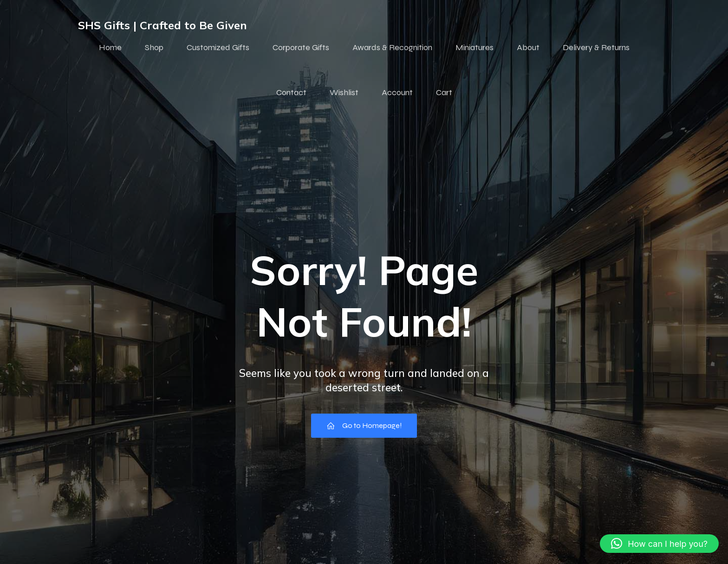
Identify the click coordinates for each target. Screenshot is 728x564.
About (528, 48)
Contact (291, 93)
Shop (154, 48)
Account (397, 93)
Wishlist (344, 93)
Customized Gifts (218, 48)
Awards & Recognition (392, 48)
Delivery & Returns (596, 48)
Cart (444, 93)
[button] (659, 544)
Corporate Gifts (301, 48)
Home (110, 48)
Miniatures (474, 48)
